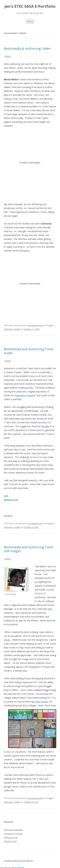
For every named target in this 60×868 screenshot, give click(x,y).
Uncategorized (35, 325)
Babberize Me (11, 500)
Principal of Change (13, 834)
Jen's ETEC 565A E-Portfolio (30, 6)
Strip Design (42, 702)
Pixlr (50, 609)
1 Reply (7, 56)
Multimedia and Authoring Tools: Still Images (29, 549)
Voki (6, 496)
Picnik (7, 640)
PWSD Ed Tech (11, 837)
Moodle (45, 426)
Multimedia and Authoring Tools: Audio (29, 351)
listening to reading (25, 395)
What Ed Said (10, 841)
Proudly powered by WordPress (18, 861)
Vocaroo (8, 516)
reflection (8, 329)
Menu (30, 21)
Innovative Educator (14, 830)
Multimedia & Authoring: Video (27, 49)
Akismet (21, 867)
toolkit (17, 329)
